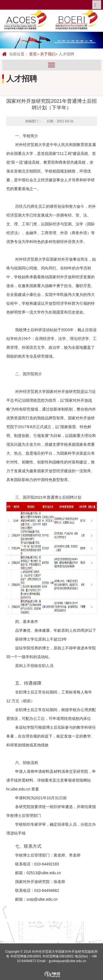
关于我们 (48, 54)
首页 (33, 54)
